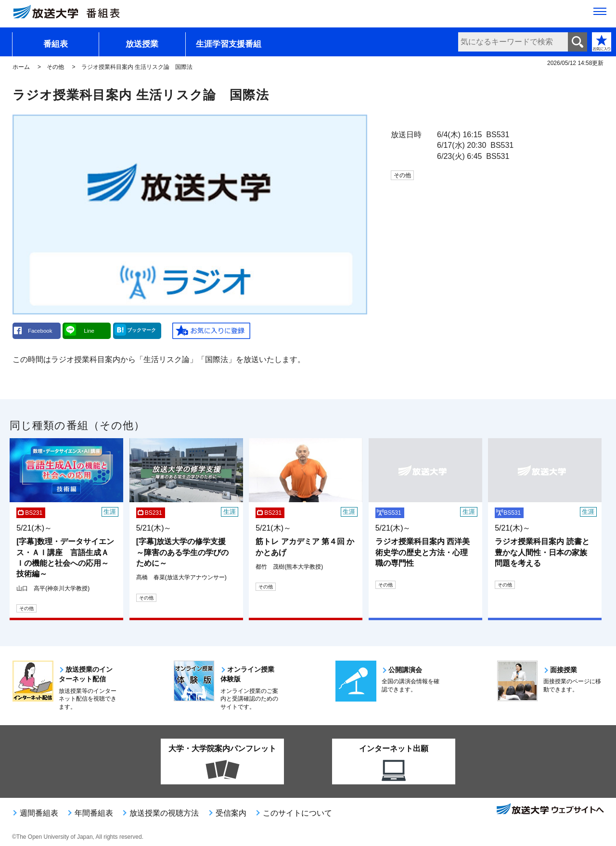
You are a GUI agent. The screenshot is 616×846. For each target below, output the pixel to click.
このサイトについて (297, 813)
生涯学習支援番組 (229, 44)
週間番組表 (39, 813)
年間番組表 (94, 813)
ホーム (21, 67)
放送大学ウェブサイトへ (550, 810)
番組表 (56, 44)
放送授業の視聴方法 (164, 813)
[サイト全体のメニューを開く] (600, 15)
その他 (55, 67)
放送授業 (142, 44)
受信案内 (231, 813)
